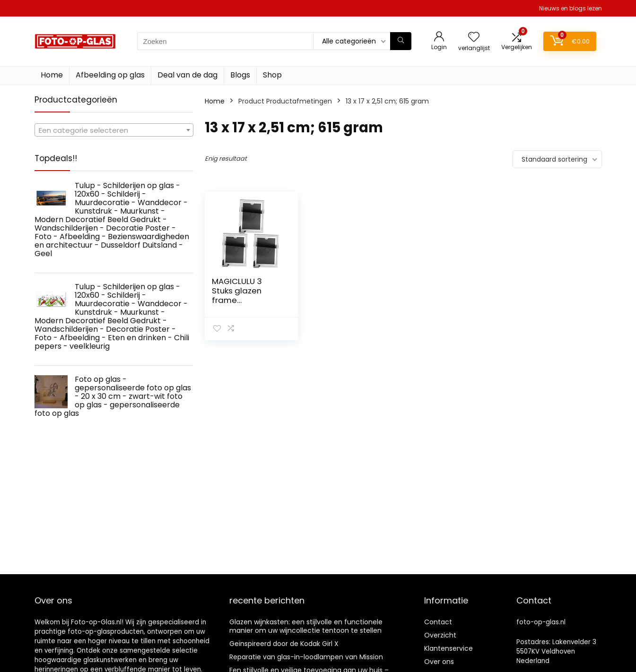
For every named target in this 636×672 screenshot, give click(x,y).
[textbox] (114, 130)
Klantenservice (449, 648)
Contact (438, 622)
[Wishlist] (474, 38)
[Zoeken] (401, 41)
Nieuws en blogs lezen (571, 8)
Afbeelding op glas (110, 75)
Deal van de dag (187, 75)
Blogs (240, 75)
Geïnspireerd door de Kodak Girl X (284, 644)
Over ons (439, 662)
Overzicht (440, 635)
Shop (272, 75)
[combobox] (114, 130)
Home (52, 75)
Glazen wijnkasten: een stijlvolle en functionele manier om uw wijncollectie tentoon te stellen (306, 626)
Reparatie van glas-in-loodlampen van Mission (306, 657)
